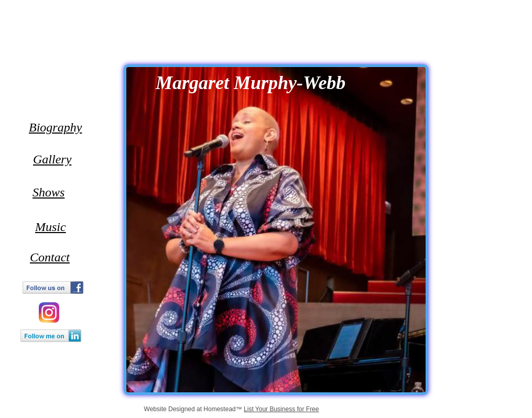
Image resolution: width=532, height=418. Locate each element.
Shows (48, 192)
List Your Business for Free (281, 409)
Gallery (52, 159)
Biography (55, 127)
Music (51, 227)
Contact (50, 257)
